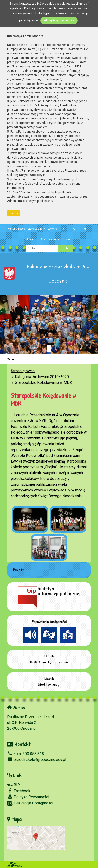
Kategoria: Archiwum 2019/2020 (42, 377)
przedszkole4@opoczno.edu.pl (37, 759)
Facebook (19, 791)
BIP (14, 785)
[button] (6, 324)
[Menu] (49, 359)
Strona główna (17, 229)
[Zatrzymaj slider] (49, 349)
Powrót (18, 570)
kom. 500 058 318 (26, 754)
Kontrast (32, 239)
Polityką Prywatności (38, 8)
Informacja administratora (56, 239)
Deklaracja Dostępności (30, 803)
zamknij (14, 213)
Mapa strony (37, 229)
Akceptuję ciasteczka (59, 20)
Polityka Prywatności (28, 797)
